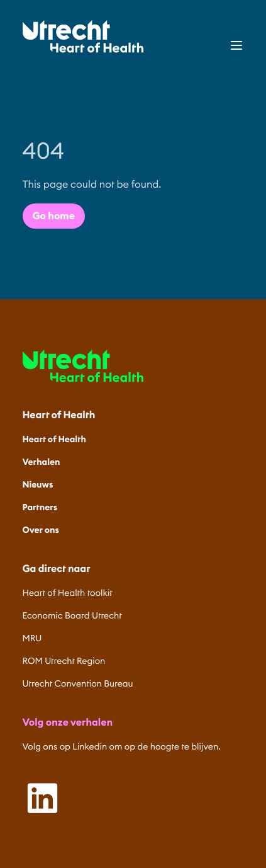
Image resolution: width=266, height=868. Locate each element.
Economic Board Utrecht (72, 615)
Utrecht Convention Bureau (78, 683)
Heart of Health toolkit (68, 593)
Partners (40, 507)
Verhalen (42, 462)
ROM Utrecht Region (64, 661)
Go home (54, 216)
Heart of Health (54, 439)
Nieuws (38, 484)
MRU (32, 638)
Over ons (41, 530)
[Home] (83, 37)
